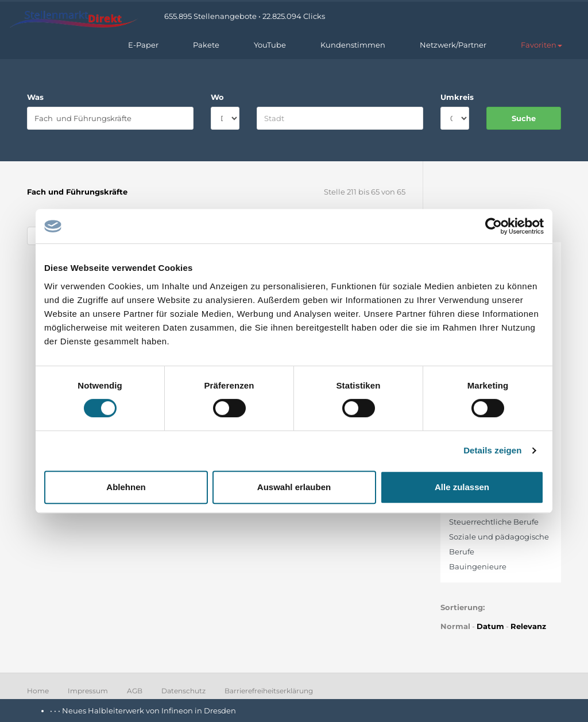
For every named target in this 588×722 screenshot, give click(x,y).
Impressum (88, 691)
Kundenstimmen (353, 45)
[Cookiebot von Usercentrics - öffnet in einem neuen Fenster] (494, 226)
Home (38, 691)
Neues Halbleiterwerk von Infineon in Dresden (149, 711)
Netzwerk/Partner (453, 45)
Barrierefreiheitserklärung (269, 691)
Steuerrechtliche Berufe (494, 522)
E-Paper (143, 45)
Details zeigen (492, 450)
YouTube (270, 45)
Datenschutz (183, 691)
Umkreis (455, 97)
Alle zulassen (462, 487)
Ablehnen (126, 487)
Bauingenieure (478, 566)
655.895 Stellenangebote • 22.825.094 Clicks (245, 16)
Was (35, 97)
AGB (135, 691)
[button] (541, 45)
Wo (217, 97)
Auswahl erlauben (294, 487)
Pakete (206, 45)
